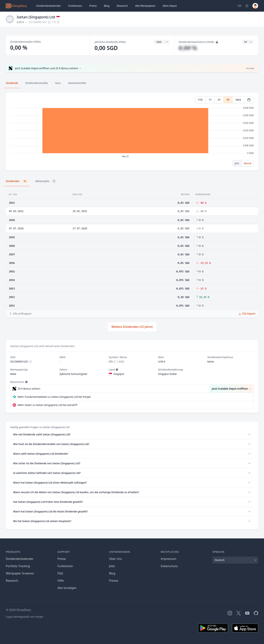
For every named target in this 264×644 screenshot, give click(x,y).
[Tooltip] (117, 370)
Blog (112, 573)
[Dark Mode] (247, 6)
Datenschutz (169, 566)
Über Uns (116, 559)
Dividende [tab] (12, 83)
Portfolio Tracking (18, 566)
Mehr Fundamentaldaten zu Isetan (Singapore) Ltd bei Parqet (54, 397)
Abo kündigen (67, 588)
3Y (219, 100)
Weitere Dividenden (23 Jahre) (132, 327)
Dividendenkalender (49, 6)
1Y (210, 100)
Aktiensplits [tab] (46, 181)
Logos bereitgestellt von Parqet (24, 617)
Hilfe (61, 581)
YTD (200, 100)
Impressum (169, 559)
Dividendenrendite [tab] (37, 83)
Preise (93, 6)
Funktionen (75, 6)
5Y (228, 100)
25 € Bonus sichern (29, 389)
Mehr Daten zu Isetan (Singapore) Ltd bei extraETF (48, 405)
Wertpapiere (145, 6)
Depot (170, 6)
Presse (114, 581)
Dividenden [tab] (17, 181)
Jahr (237, 163)
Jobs (112, 566)
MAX (238, 100)
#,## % (188, 48)
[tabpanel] (132, 132)
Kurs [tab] (58, 83)
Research (12, 581)
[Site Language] (240, 6)
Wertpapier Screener (20, 573)
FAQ (60, 573)
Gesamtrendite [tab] (77, 83)
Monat (248, 163)
